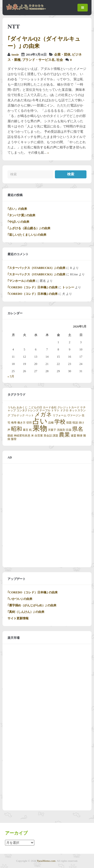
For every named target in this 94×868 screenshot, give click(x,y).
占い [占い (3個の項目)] (40, 421)
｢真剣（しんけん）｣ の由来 (26, 612)
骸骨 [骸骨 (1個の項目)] (14, 439)
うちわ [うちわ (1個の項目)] (12, 407)
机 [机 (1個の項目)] (30, 430)
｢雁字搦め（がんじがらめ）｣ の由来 (32, 605)
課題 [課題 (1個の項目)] (55, 436)
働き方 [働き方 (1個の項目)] (21, 423)
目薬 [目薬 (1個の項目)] (69, 430)
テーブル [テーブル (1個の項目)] (45, 410)
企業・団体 (62, 55)
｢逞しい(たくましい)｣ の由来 (27, 235)
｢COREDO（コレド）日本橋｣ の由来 (33, 287)
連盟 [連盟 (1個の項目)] (73, 436)
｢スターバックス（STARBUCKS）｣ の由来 (36, 268)
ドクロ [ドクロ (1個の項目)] (64, 410)
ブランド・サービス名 (38, 60)
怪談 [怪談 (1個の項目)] (75, 423)
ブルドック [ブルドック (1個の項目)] (18, 415)
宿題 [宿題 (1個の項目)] (69, 423)
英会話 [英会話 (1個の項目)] (48, 436)
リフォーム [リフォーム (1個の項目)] (60, 415)
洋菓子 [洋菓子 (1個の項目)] (52, 430)
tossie (15, 55)
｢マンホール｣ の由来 (21, 281)
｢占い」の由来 (17, 209)
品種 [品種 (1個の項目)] (51, 423)
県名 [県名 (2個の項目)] (78, 429)
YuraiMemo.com (46, 861)
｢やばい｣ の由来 (18, 222)
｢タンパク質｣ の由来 (21, 215)
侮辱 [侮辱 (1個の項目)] (14, 423)
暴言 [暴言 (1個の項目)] (26, 430)
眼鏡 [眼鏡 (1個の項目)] (10, 436)
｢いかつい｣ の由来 (20, 599)
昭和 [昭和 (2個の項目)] (17, 429)
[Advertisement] (47, 515)
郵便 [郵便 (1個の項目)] (80, 436)
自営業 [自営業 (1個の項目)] (39, 436)
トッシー (68, 287)
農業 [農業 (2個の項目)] (64, 435)
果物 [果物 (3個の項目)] (40, 428)
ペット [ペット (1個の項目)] (30, 415)
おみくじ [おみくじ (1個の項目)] (22, 407)
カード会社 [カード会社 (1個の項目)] (50, 407)
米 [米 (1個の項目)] (32, 436)
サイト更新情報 (18, 618)
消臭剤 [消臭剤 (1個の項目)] (61, 430)
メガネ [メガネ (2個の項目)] (43, 415)
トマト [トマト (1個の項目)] (55, 410)
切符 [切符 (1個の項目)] (29, 423)
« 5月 (11, 376)
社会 (60, 60)
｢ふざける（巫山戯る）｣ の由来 (29, 228)
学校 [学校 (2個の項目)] (60, 422)
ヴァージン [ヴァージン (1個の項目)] (74, 415)
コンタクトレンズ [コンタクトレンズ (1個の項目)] (28, 410)
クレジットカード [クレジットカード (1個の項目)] (68, 407)
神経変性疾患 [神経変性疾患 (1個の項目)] (22, 436)
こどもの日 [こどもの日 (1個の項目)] (35, 407)
